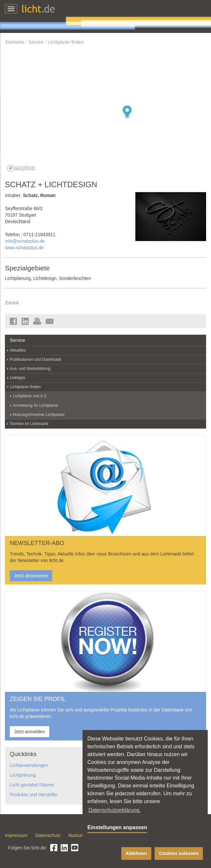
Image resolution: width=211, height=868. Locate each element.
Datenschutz (48, 835)
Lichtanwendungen (29, 765)
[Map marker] (127, 112)
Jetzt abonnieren (31, 576)
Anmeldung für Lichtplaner (36, 405)
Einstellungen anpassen (117, 827)
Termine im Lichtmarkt (29, 424)
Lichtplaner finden (66, 42)
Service (36, 42)
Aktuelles (18, 350)
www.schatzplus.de (24, 248)
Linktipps (17, 378)
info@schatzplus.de (25, 241)
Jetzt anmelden (30, 732)
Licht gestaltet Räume (32, 785)
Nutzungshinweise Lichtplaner (39, 415)
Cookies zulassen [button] (179, 853)
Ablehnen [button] (136, 853)
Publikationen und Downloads (36, 359)
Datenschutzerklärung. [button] (114, 810)
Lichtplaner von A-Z (30, 396)
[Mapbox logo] (21, 168)
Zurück (12, 303)
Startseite (15, 42)
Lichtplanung (23, 775)
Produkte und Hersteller (34, 795)
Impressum (16, 835)
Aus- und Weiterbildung (30, 369)
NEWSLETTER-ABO (37, 543)
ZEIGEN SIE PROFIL (38, 699)
